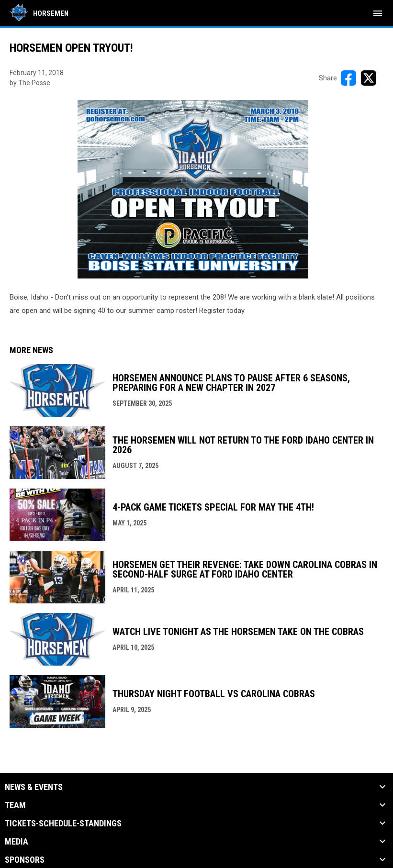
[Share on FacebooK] (348, 78)
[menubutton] (378, 13)
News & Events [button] (34, 787)
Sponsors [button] (25, 860)
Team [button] (15, 805)
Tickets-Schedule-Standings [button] (63, 823)
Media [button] (17, 842)
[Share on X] (369, 78)
